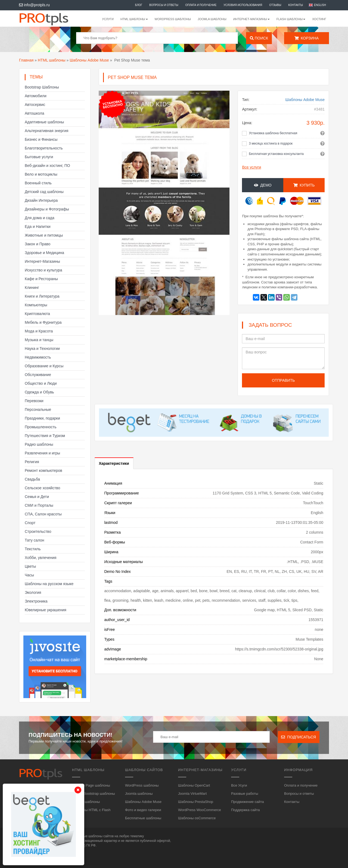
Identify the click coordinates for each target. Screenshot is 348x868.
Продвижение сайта (248, 802)
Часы (29, 575)
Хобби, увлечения (41, 558)
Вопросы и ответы (164, 5)
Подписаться (299, 737)
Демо (263, 185)
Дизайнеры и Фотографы (47, 209)
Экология (33, 592)
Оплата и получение (201, 5)
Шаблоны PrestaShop (196, 802)
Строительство (38, 531)
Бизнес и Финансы (41, 139)
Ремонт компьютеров (43, 470)
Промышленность (41, 427)
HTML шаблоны (52, 60)
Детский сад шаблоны (44, 192)
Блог (139, 5)
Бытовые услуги (39, 157)
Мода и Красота (39, 331)
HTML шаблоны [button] (134, 19)
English (320, 5)
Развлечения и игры (42, 453)
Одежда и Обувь (39, 392)
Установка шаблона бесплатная (273, 133)
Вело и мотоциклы (41, 174)
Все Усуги (239, 785)
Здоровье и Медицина (44, 253)
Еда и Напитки (38, 227)
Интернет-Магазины (42, 261)
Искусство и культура (43, 270)
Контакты (296, 5)
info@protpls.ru (34, 5)
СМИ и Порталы (39, 505)
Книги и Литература (42, 296)
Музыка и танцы (39, 340)
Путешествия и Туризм (45, 436)
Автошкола (34, 113)
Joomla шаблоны (212, 19)
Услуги (108, 19)
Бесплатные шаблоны (143, 818)
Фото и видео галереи (143, 810)
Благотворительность (44, 148)
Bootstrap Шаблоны (42, 87)
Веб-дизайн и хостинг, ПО (47, 166)
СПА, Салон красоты (43, 514)
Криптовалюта (37, 314)
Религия (32, 462)
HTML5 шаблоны (86, 802)
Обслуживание (38, 375)
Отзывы (275, 5)
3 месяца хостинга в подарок (271, 143)
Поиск (259, 38)
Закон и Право (38, 244)
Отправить (283, 380)
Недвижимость (38, 357)
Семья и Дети (37, 497)
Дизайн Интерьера (41, 200)
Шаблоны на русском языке (49, 584)
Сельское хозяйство (42, 488)
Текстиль (33, 549)
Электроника (36, 601)
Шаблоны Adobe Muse (89, 60)
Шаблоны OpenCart (194, 785)
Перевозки (34, 401)
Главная (26, 60)
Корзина (307, 38)
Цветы (30, 566)
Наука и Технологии (42, 349)
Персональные (38, 409)
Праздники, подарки (42, 418)
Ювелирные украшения (46, 610)
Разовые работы (245, 794)
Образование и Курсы (44, 366)
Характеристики (114, 463)
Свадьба (32, 479)
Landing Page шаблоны (91, 785)
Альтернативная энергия (46, 131)
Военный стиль (38, 183)
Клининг (32, 288)
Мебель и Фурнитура (43, 322)
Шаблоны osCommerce (197, 818)
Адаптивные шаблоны (44, 122)
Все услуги (251, 167)
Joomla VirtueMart (192, 794)
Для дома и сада (40, 218)
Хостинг (319, 19)
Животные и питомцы (44, 235)
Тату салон (35, 540)
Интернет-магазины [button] (251, 19)
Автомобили (36, 96)
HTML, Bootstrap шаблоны (94, 794)
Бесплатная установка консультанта (276, 154)
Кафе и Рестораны (41, 279)
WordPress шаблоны (173, 19)
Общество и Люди (41, 383)
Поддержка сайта (245, 810)
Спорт (30, 523)
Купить (304, 185)
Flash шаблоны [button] (291, 19)
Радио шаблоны (39, 444)
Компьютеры (36, 305)
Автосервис (35, 105)
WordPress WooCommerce (200, 810)
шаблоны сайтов (101, 836)
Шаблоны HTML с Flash (91, 810)
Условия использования (243, 5)
